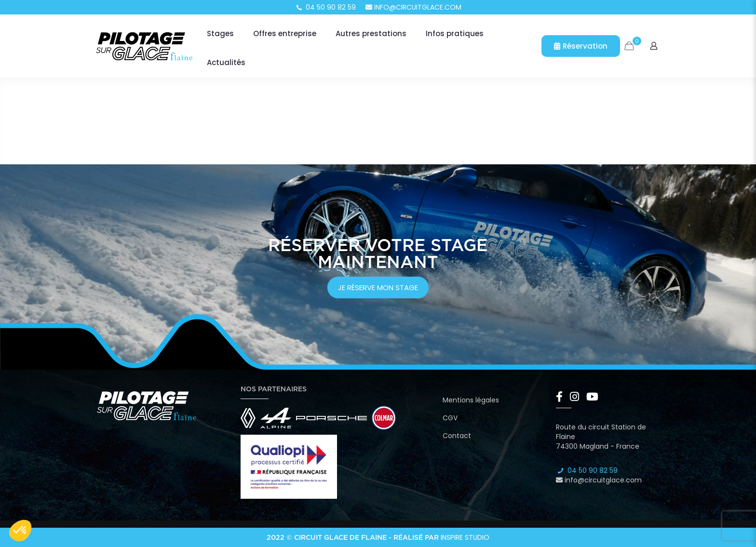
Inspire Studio (465, 537)
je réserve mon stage (378, 287)
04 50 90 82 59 (325, 7)
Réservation (581, 46)
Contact (457, 436)
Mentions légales (471, 400)
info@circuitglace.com (413, 7)
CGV (450, 418)
